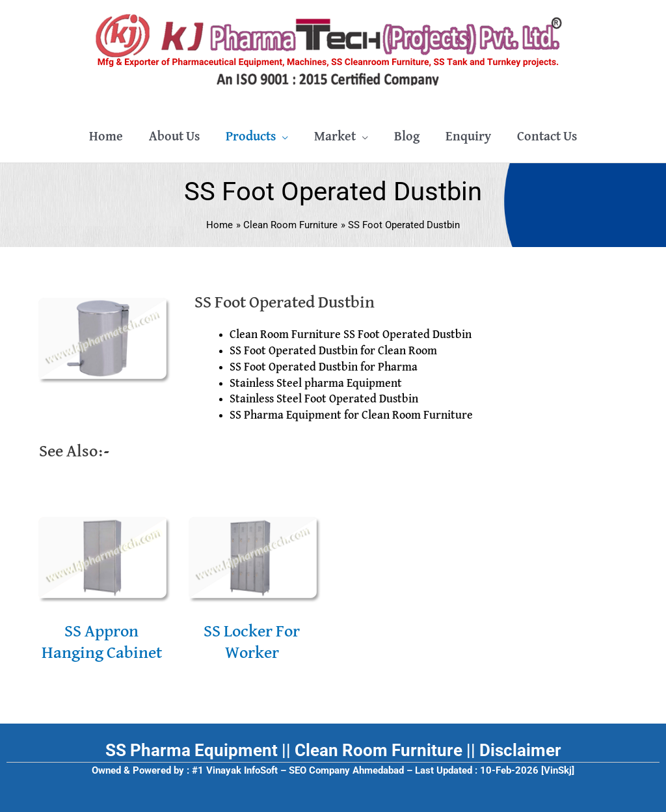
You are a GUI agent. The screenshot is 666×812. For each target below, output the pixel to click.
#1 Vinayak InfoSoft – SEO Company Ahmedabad (298, 770)
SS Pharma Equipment (192, 750)
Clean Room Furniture (379, 750)
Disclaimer (520, 750)
